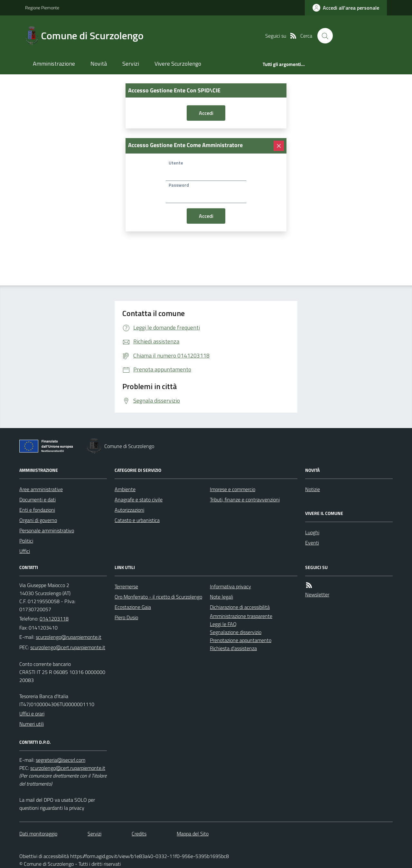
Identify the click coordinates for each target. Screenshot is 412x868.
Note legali (221, 597)
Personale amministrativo (47, 530)
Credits (139, 834)
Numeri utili (32, 724)
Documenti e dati (37, 499)
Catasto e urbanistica (137, 520)
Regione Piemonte (42, 8)
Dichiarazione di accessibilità (240, 607)
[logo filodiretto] (364, 36)
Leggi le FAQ (223, 624)
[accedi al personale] (346, 8)
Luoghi (312, 532)
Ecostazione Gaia (133, 607)
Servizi (131, 64)
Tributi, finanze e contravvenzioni (245, 499)
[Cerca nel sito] (325, 36)
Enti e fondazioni (37, 510)
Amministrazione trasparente (241, 616)
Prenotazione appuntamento (241, 640)
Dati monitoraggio (38, 834)
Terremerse (126, 586)
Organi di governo (38, 520)
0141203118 (54, 619)
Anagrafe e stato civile (139, 499)
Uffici (25, 551)
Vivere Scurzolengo (178, 64)
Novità (99, 64)
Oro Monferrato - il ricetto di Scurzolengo (158, 597)
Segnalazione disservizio (236, 632)
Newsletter (317, 594)
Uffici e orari (32, 714)
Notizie (313, 489)
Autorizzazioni (129, 510)
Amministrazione (54, 64)
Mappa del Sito (193, 834)
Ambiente (125, 489)
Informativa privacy (230, 586)
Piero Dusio (126, 617)
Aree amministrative (41, 489)
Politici (26, 541)
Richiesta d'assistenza (233, 648)
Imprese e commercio (233, 489)
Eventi (312, 543)
